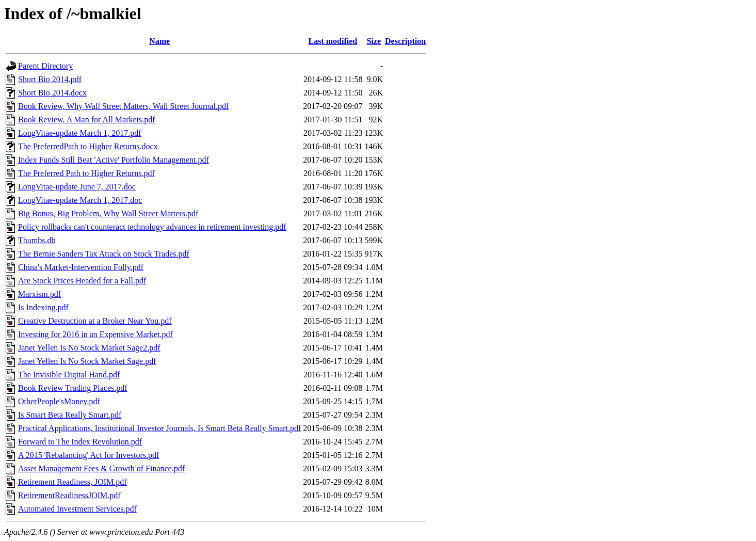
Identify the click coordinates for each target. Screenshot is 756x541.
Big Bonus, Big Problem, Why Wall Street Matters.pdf (108, 213)
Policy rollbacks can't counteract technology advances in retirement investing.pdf (152, 227)
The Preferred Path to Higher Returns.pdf (86, 173)
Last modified (333, 41)
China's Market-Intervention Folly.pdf (81, 267)
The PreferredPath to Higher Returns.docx (88, 146)
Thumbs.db (37, 240)
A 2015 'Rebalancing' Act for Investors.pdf (89, 455)
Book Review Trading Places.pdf (73, 388)
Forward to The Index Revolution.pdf (80, 442)
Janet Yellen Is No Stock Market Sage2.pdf (89, 348)
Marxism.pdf (39, 294)
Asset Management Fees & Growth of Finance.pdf (101, 468)
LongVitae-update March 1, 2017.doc (80, 200)
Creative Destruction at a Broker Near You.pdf (95, 321)
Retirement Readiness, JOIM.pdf (73, 482)
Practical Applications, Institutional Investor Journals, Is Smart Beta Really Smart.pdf (159, 428)
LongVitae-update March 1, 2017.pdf (80, 133)
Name (159, 41)
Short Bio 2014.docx (52, 93)
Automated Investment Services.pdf (77, 509)
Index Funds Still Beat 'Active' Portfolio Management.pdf (114, 160)
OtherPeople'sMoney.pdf (59, 401)
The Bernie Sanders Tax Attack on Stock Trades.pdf (104, 254)
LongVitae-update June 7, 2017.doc (77, 187)
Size (374, 41)
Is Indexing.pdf (43, 307)
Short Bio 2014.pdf (50, 79)
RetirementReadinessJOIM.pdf (69, 495)
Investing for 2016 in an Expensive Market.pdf (95, 334)
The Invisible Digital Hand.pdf (69, 375)
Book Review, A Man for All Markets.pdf (87, 120)
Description (405, 41)
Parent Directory (45, 66)
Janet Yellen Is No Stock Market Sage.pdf (87, 361)
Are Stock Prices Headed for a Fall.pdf (82, 281)
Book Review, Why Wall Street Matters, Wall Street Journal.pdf (123, 106)
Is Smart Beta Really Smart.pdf (70, 415)
